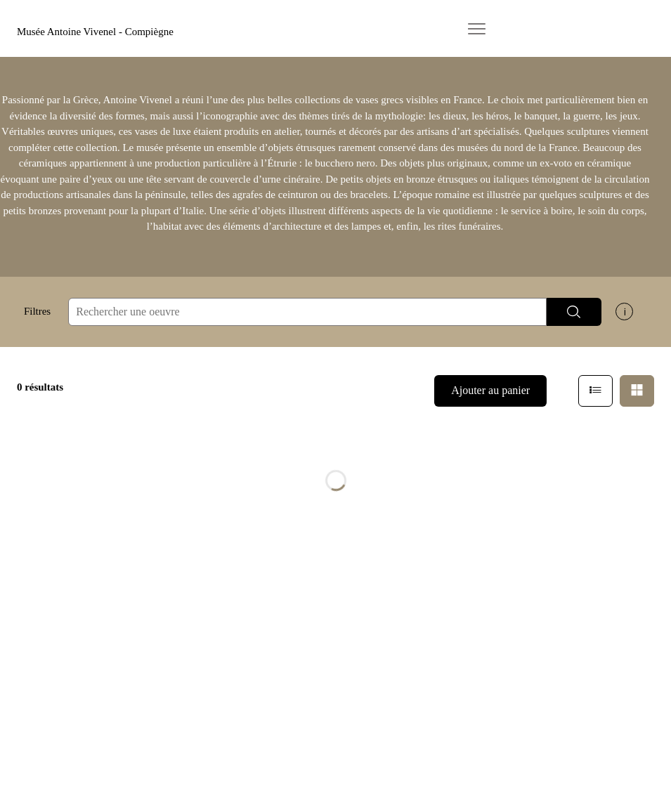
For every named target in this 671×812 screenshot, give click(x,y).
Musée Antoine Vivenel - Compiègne (95, 32)
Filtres (37, 311)
